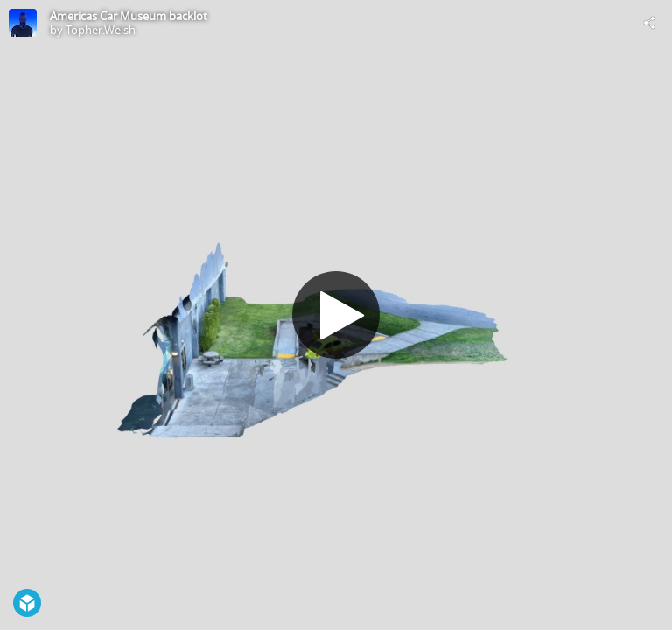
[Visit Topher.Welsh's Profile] (23, 23)
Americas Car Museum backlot (129, 16)
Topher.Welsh (101, 30)
